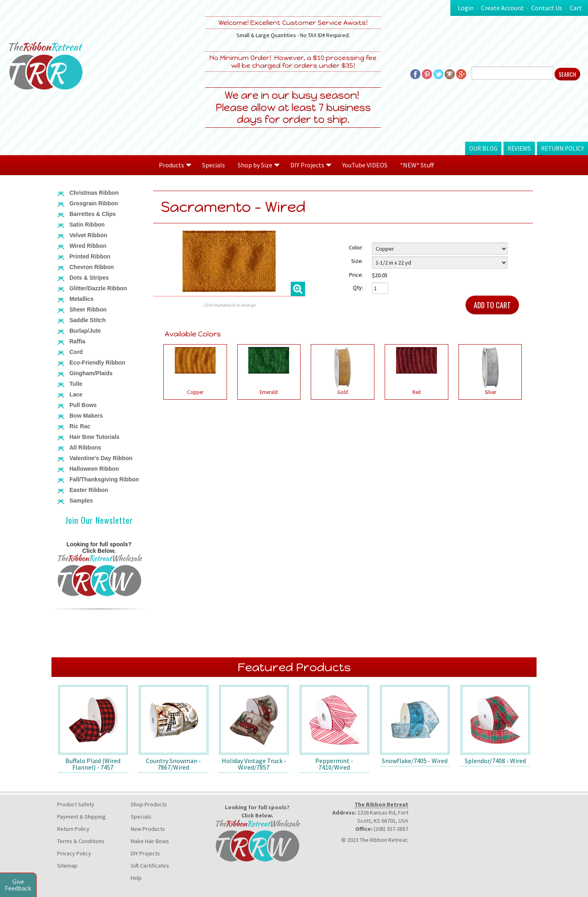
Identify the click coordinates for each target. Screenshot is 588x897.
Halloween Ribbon (94, 469)
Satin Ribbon (87, 225)
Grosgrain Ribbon (94, 203)
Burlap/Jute (85, 331)
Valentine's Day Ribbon (101, 458)
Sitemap (67, 866)
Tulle (76, 384)
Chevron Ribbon (92, 267)
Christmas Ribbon (94, 193)
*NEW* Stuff (417, 165)
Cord (76, 352)
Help (136, 878)
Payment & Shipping (81, 817)
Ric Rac (80, 426)
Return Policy (562, 148)
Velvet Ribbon (88, 235)
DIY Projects (145, 853)
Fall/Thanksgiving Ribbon (104, 479)
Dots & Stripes (89, 278)
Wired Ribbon (88, 246)
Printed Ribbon (90, 256)
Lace (76, 394)
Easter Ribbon (89, 490)
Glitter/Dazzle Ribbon (98, 288)
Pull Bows (83, 405)
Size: (357, 261)
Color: (356, 247)
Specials (214, 165)
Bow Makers (86, 416)
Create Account (502, 8)
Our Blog (483, 148)
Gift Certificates (150, 866)
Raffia (77, 341)
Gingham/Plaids (91, 373)
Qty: (358, 287)
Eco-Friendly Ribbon (97, 363)
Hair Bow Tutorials (95, 437)
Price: (356, 275)
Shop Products (149, 804)
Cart (576, 8)
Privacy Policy (74, 853)
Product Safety (76, 804)
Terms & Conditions (81, 841)
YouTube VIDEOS (365, 165)
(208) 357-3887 (391, 829)
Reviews (519, 148)
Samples (81, 501)
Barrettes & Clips (93, 214)
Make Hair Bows (150, 841)
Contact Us (547, 8)
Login (466, 8)
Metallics (81, 299)
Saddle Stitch (88, 320)
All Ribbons (85, 447)
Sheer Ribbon (88, 309)
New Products (148, 829)
